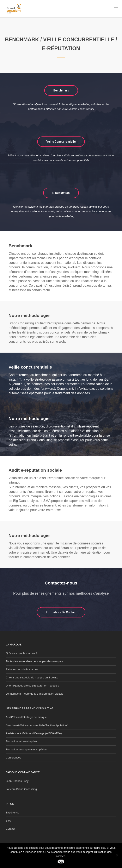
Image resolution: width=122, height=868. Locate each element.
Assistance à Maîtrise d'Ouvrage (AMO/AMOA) (34, 733)
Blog (8, 821)
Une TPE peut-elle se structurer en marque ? (32, 686)
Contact (10, 829)
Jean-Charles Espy (17, 781)
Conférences (13, 758)
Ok (61, 862)
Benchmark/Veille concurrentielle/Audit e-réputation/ (37, 725)
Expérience (13, 813)
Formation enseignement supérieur (27, 749)
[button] (116, 9)
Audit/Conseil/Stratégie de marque (26, 717)
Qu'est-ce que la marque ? (22, 653)
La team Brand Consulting (21, 789)
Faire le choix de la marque (22, 669)
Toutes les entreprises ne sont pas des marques (34, 661)
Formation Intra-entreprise (21, 741)
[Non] (117, 855)
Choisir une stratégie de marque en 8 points (32, 677)
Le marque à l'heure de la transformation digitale (35, 694)
